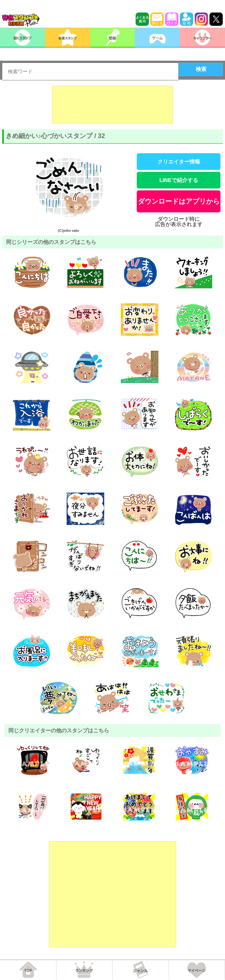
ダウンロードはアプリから (179, 201)
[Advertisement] (112, 105)
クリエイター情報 (179, 162)
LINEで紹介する (179, 180)
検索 (201, 69)
